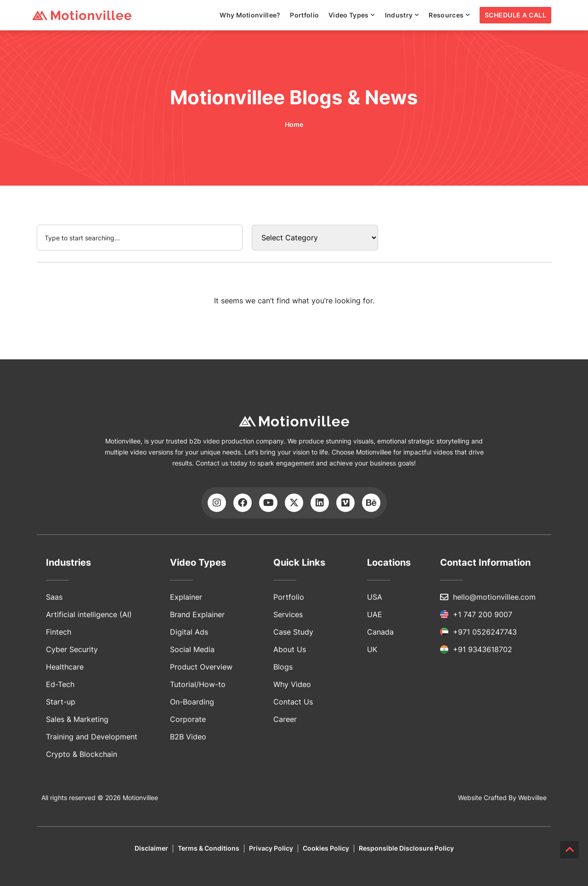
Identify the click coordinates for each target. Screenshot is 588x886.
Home (294, 125)
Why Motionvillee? (250, 15)
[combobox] (140, 238)
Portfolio (304, 15)
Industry (402, 15)
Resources (449, 15)
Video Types (352, 15)
